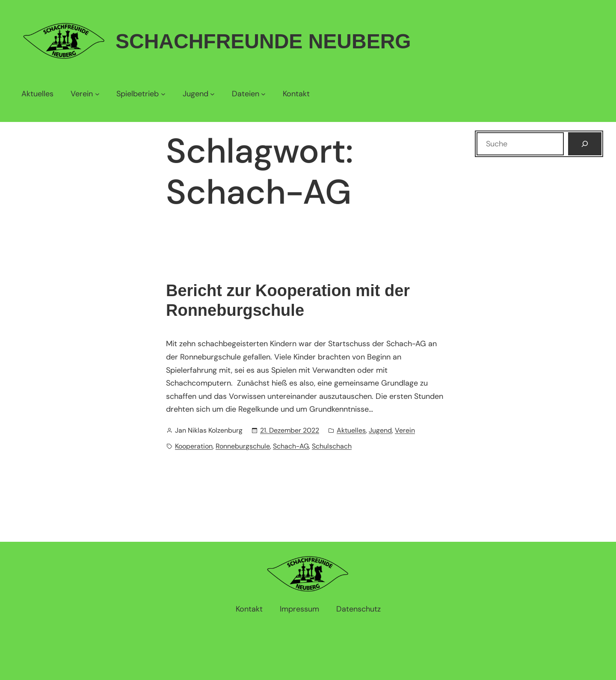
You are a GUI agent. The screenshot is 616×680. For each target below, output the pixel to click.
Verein (405, 430)
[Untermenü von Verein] (85, 94)
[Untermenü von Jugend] (199, 94)
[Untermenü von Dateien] (249, 94)
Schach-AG (291, 446)
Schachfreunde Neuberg (263, 41)
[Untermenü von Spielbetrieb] (141, 94)
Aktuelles (351, 430)
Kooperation (194, 446)
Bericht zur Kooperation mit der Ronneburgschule (288, 300)
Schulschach (332, 446)
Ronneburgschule (243, 446)
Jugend (380, 430)
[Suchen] (585, 144)
